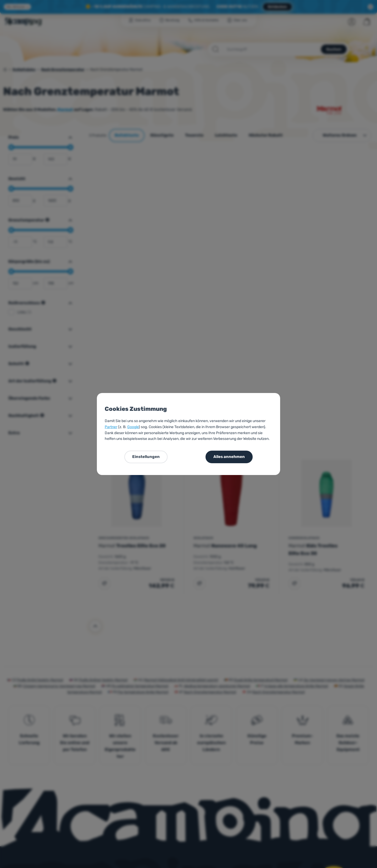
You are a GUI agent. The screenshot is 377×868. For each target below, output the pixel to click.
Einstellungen (146, 457)
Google (133, 427)
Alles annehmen (229, 457)
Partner (111, 427)
